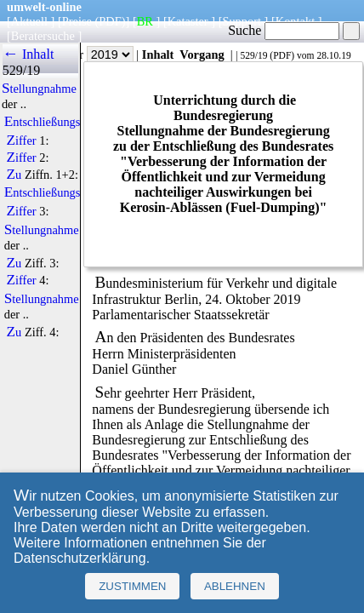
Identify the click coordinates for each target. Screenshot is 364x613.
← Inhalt (28, 54)
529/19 (253, 55)
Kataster (188, 21)
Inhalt (158, 54)
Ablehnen (235, 586)
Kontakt (295, 21)
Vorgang (202, 54)
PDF (282, 55)
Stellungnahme (39, 89)
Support (242, 21)
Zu (14, 175)
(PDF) (111, 21)
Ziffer (22, 140)
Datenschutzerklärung (80, 558)
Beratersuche (43, 36)
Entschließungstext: (53, 122)
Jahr (98, 54)
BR (145, 21)
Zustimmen (132, 586)
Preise (77, 21)
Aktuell (29, 21)
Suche (284, 30)
